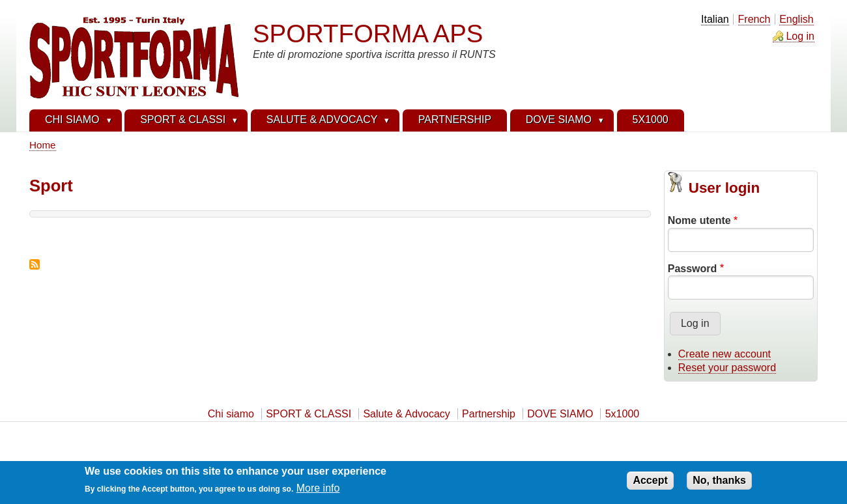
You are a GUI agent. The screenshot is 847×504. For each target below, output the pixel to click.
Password (693, 269)
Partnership (489, 414)
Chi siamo (231, 414)
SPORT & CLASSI (309, 414)
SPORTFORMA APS (368, 34)
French (754, 19)
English (796, 19)
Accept (650, 483)
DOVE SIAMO (560, 414)
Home (43, 145)
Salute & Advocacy (406, 414)
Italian (715, 19)
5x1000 (623, 414)
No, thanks (719, 483)
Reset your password (727, 368)
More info (318, 492)
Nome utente (699, 220)
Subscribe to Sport (35, 264)
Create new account (725, 354)
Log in (800, 36)
